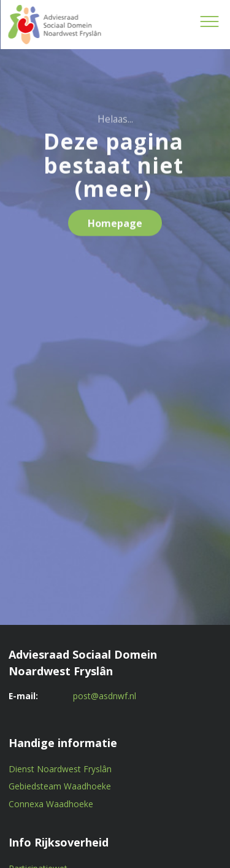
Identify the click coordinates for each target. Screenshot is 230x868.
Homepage (115, 227)
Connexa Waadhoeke (51, 804)
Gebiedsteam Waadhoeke (60, 786)
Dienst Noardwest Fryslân (60, 769)
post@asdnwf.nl (105, 696)
